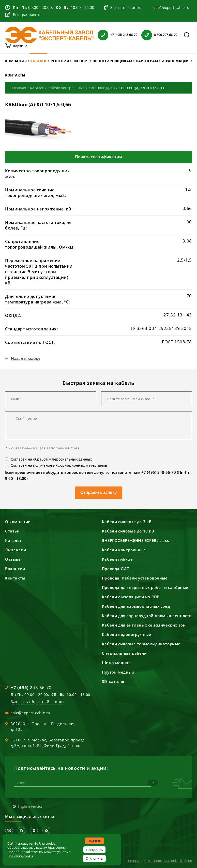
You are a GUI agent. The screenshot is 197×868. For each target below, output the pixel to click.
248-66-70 (31, 687)
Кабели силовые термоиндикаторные (141, 644)
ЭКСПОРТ (81, 61)
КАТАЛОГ (39, 61)
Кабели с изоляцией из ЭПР (131, 597)
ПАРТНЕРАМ (147, 61)
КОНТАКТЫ (15, 75)
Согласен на (51, 459)
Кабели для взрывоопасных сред (136, 606)
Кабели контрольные (124, 550)
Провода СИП (116, 569)
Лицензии (16, 550)
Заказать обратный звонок (38, 702)
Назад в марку (26, 358)
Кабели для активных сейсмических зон (144, 625)
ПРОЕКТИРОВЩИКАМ (112, 61)
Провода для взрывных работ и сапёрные (145, 587)
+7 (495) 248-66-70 (124, 35)
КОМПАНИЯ (16, 61)
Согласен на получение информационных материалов (59, 465)
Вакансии (15, 569)
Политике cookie (20, 856)
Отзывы (13, 559)
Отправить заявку (98, 492)
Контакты (15, 578)
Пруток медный (118, 672)
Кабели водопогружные (127, 634)
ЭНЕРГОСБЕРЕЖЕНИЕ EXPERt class (135, 540)
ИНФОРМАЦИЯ (175, 61)
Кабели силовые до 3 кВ (127, 522)
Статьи (12, 531)
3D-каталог (113, 681)
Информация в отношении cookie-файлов (159, 861)
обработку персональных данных (62, 459)
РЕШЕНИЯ (60, 61)
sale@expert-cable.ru (31, 713)
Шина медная (116, 663)
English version (31, 806)
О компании (18, 522)
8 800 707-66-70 (166, 35)
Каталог (13, 540)
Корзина (20, 46)
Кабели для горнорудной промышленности (147, 616)
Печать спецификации (98, 157)
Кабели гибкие (117, 559)
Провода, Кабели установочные (135, 578)
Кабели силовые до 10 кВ (128, 531)
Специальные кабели (124, 653)
